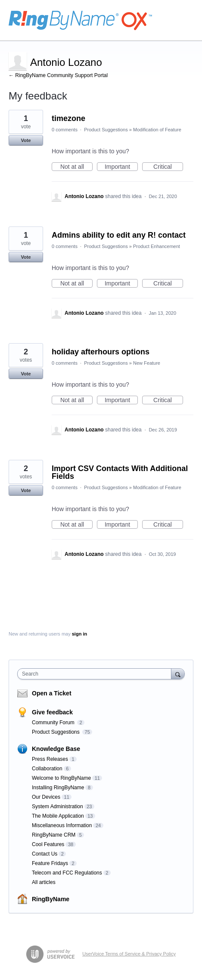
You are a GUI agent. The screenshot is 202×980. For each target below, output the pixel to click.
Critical (168, 167)
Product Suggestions (106, 130)
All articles (44, 882)
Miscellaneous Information (62, 825)
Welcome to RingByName (61, 778)
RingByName (51, 899)
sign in (79, 634)
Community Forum (54, 723)
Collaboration (47, 769)
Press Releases (50, 759)
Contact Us (45, 854)
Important (121, 167)
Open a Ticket (52, 693)
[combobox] (96, 674)
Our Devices (46, 797)
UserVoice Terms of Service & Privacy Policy (129, 954)
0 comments (65, 130)
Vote (26, 140)
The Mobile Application (58, 816)
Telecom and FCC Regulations (67, 873)
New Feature (147, 363)
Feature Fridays (50, 863)
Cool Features (48, 844)
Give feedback (52, 712)
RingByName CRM (54, 835)
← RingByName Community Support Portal (58, 75)
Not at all (76, 167)
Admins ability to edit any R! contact (119, 235)
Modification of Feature (157, 130)
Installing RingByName (58, 788)
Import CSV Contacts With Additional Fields (120, 472)
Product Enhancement (157, 246)
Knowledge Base (56, 749)
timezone (68, 118)
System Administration (57, 806)
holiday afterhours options (101, 352)
